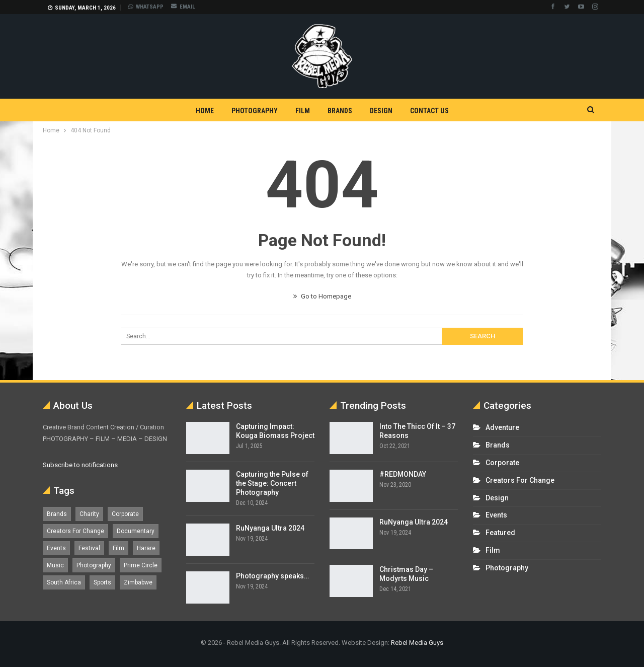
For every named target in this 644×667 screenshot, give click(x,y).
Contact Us (429, 111)
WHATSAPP (146, 7)
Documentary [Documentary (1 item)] (136, 531)
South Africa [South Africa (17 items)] (64, 582)
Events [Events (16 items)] (56, 548)
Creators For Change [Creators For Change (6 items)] (75, 531)
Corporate (502, 463)
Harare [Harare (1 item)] (146, 548)
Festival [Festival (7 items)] (89, 548)
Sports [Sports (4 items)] (102, 582)
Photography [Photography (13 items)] (94, 565)
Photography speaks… (272, 576)
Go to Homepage (322, 296)
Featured (500, 533)
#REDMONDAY (403, 474)
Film (303, 111)
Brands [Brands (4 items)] (57, 514)
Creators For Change (520, 480)
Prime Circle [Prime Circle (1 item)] (141, 565)
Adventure (502, 427)
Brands (340, 111)
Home (205, 111)
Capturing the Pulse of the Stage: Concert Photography (272, 483)
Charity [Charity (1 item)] (89, 514)
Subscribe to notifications (80, 465)
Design (381, 111)
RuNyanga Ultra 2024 (270, 528)
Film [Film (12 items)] (118, 548)
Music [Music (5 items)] (55, 565)
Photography (255, 111)
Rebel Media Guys (417, 643)
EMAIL (183, 7)
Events (496, 515)
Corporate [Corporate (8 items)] (125, 514)
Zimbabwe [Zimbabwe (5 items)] (138, 582)
